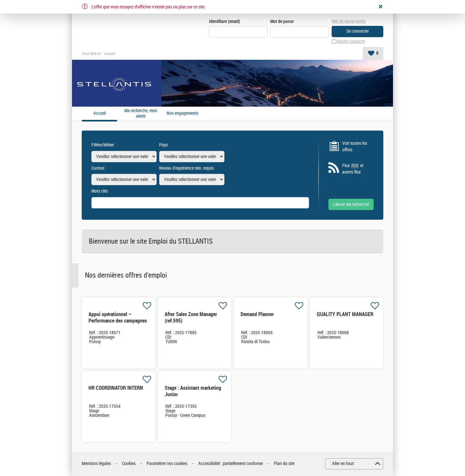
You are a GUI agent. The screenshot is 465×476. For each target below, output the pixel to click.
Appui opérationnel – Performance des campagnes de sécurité (118, 321)
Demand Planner (257, 314)
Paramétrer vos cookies (167, 464)
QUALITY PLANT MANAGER (345, 314)
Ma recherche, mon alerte (141, 114)
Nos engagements (182, 113)
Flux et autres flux (353, 169)
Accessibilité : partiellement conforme (231, 464)
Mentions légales (96, 464)
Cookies (129, 464)
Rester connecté (351, 42)
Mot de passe (282, 21)
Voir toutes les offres (355, 147)
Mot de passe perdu (349, 21)
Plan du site (284, 464)
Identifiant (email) (224, 21)
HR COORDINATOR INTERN (116, 388)
